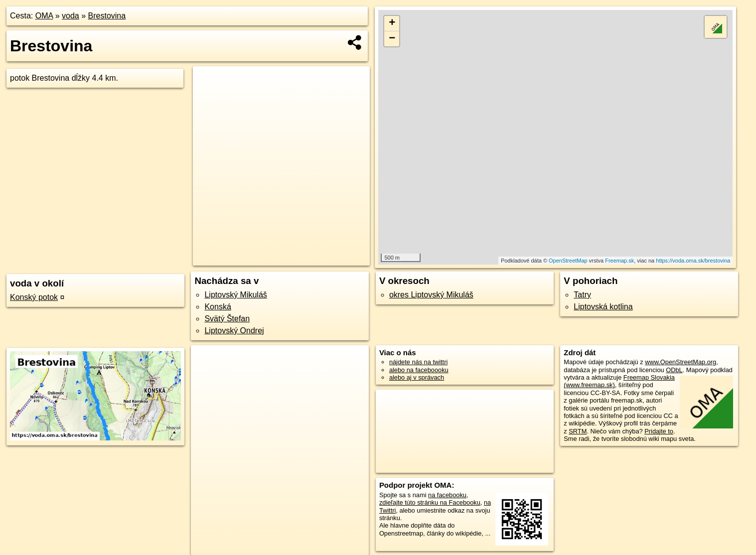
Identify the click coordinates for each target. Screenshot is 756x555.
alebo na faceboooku (419, 370)
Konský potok (34, 297)
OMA (44, 16)
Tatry (582, 295)
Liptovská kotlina (603, 307)
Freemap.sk (619, 261)
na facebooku (447, 495)
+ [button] (392, 23)
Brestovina (107, 16)
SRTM (578, 431)
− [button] (392, 39)
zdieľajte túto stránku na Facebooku (430, 502)
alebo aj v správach (417, 377)
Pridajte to (659, 431)
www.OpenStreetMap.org (680, 362)
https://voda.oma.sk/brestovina (693, 261)
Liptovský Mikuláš (235, 295)
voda (71, 16)
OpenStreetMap (568, 261)
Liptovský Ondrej (234, 331)
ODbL (674, 370)
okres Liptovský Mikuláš (431, 295)
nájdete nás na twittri (418, 362)
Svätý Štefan (227, 319)
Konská (218, 307)
